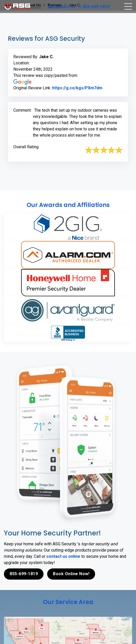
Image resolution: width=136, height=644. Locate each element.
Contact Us (62, 7)
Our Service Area (68, 602)
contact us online (63, 556)
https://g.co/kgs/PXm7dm (77, 88)
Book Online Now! (71, 574)
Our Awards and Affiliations (68, 205)
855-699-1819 (94, 7)
